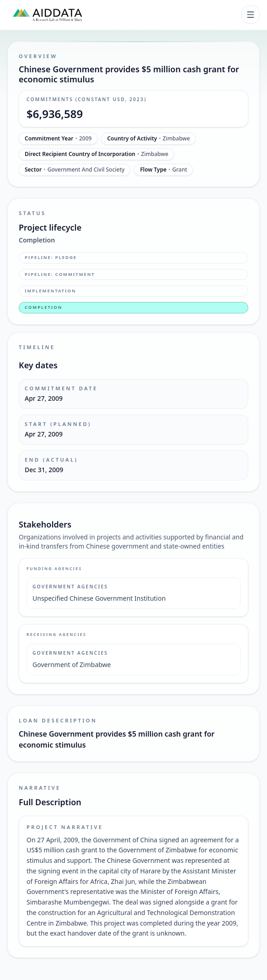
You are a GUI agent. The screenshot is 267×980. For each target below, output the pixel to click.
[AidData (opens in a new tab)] (48, 15)
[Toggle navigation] (251, 15)
